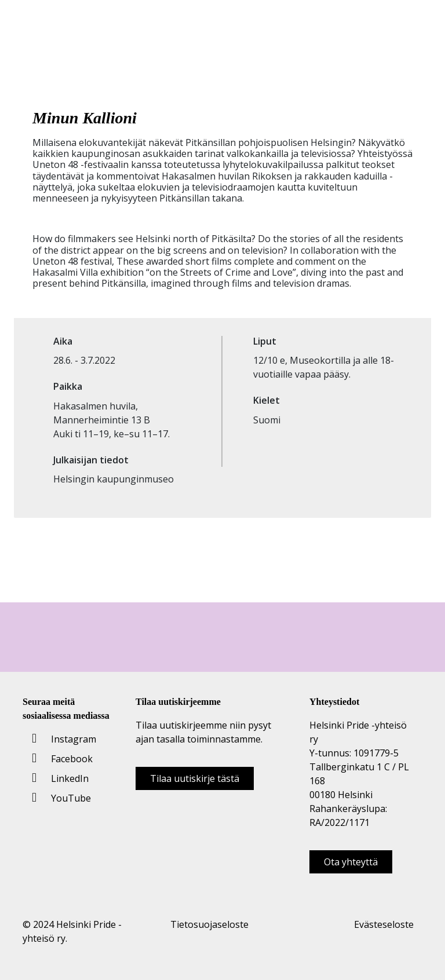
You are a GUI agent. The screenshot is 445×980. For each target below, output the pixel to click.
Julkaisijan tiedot (91, 460)
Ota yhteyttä (351, 862)
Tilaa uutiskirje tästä (195, 778)
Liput (265, 341)
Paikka (68, 387)
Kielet (267, 401)
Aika (63, 341)
